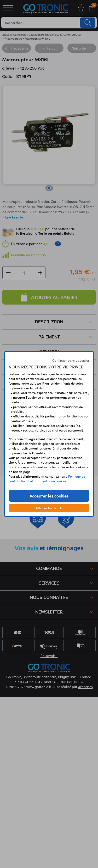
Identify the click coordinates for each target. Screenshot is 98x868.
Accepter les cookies (49, 496)
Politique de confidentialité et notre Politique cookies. (47, 479)
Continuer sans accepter (71, 360)
